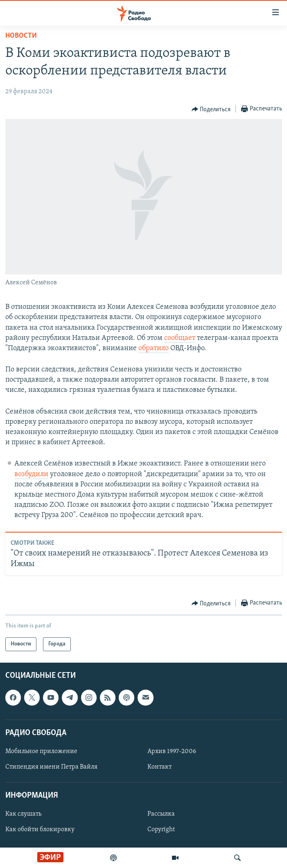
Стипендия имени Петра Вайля (51, 767)
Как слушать (23, 814)
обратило (154, 348)
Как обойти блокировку (40, 830)
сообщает (180, 338)
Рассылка (161, 814)
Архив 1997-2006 (172, 751)
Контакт (159, 767)
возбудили (31, 474)
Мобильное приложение (41, 751)
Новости (21, 36)
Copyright (161, 830)
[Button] (211, 109)
